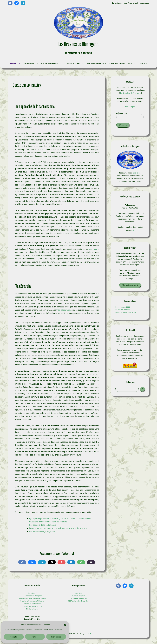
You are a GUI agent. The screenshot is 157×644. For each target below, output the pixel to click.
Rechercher (130, 382)
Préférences (56, 637)
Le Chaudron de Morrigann (131, 93)
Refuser (35, 637)
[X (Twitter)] (52, 562)
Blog (132, 63)
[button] (65, 625)
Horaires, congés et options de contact (32, 598)
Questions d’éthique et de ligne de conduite (48, 522)
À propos (15, 63)
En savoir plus (130, 107)
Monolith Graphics (79, 596)
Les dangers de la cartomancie (43, 525)
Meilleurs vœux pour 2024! (126, 313)
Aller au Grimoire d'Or (130, 285)
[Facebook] (10, 3)
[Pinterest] (62, 562)
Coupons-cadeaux (117, 63)
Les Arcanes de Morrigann (78, 44)
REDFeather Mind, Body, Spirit (79, 601)
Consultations (31, 63)
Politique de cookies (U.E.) (32, 606)
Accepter (14, 637)
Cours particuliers (73, 63)
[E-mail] (91, 562)
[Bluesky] (17, 3)
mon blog (93, 249)
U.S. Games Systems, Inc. (78, 598)
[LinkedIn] (71, 562)
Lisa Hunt (79, 593)
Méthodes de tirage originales (42, 531)
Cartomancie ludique (96, 63)
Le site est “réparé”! (123, 310)
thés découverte (64, 310)
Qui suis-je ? (32, 593)
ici (133, 230)
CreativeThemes (90, 634)
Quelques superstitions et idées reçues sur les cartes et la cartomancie (60, 519)
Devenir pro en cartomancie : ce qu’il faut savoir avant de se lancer (58, 528)
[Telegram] (23, 3)
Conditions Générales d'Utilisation (32, 601)
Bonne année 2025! (123, 307)
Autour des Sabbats (51, 63)
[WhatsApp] (81, 562)
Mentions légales (32, 609)
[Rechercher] (142, 389)
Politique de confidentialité (32, 604)
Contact (143, 63)
